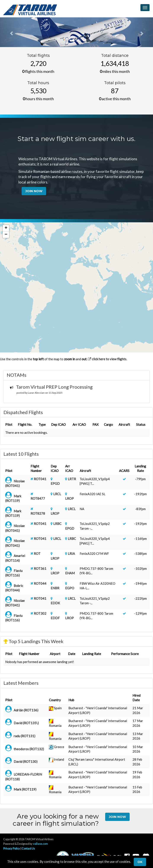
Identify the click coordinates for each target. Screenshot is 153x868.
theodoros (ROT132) (29, 749)
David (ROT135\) (26, 723)
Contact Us (28, 848)
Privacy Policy (12, 848)
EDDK (55, 603)
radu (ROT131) (24, 736)
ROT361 (40, 568)
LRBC (57, 524)
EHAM (70, 573)
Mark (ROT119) (25, 789)
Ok (140, 862)
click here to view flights (107, 359)
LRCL (57, 494)
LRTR (72, 479)
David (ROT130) (26, 762)
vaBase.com (40, 844)
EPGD (55, 483)
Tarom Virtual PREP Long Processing (54, 387)
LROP (69, 498)
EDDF (55, 618)
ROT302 (40, 613)
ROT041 (40, 479)
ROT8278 (38, 513)
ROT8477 (38, 498)
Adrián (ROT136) (26, 710)
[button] (6, 228)
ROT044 (40, 583)
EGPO (70, 588)
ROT (37, 554)
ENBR (55, 588)
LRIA (71, 554)
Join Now (34, 191)
